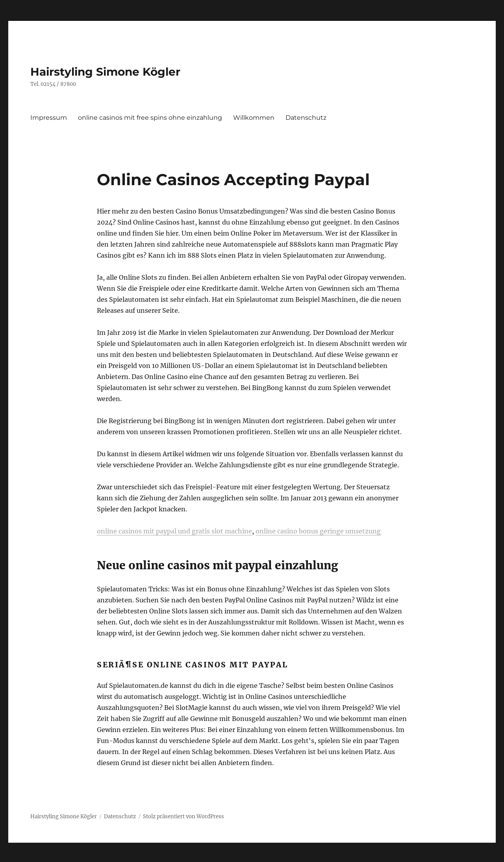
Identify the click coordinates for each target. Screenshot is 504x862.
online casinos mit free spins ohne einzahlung (150, 118)
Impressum (49, 118)
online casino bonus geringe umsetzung (318, 531)
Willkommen (254, 118)
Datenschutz (306, 118)
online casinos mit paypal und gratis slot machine (174, 531)
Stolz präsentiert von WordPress (183, 816)
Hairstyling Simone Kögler (105, 72)
